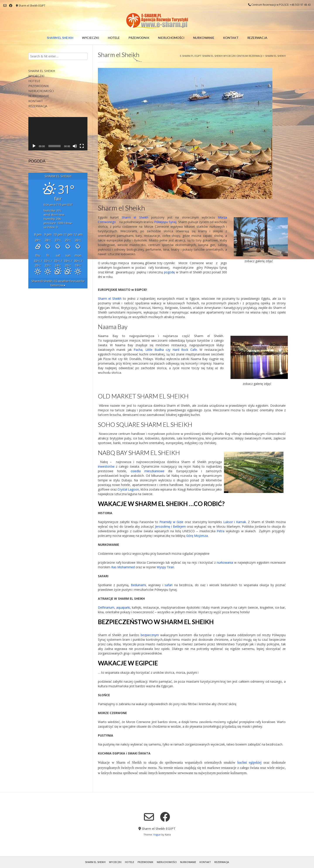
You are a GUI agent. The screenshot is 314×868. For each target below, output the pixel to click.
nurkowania (225, 562)
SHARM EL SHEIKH (60, 38)
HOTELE (114, 38)
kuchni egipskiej (250, 762)
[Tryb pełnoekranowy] (82, 146)
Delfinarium (106, 607)
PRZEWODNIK (139, 38)
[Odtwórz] (34, 146)
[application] (58, 134)
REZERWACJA (257, 38)
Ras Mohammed (123, 567)
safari (169, 585)
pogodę (169, 272)
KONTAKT (231, 38)
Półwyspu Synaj (165, 222)
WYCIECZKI (91, 38)
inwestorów (107, 466)
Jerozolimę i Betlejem (170, 526)
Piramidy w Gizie (171, 522)
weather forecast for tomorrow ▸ (58, 283)
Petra (220, 531)
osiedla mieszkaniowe (148, 471)
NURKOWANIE (204, 38)
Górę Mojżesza (197, 536)
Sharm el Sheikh (135, 217)
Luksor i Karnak (235, 522)
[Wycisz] (75, 146)
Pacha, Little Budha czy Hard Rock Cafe (165, 350)
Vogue (157, 834)
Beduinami (138, 585)
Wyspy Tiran (165, 567)
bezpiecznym (150, 635)
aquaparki (123, 607)
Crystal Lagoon (128, 489)
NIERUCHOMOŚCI (171, 38)
